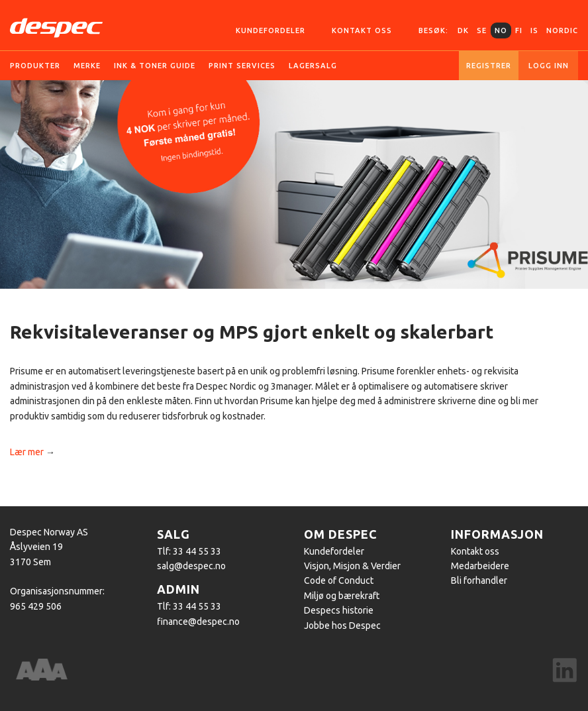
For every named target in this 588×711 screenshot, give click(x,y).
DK (463, 30)
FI (519, 30)
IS (534, 30)
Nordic (562, 30)
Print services (242, 66)
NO (501, 30)
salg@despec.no (191, 566)
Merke (87, 66)
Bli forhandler (479, 580)
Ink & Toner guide (155, 66)
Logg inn (549, 66)
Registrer (489, 66)
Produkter (35, 66)
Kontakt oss (362, 30)
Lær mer (27, 452)
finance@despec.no (198, 622)
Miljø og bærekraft (342, 596)
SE (482, 30)
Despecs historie (339, 610)
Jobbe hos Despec (342, 626)
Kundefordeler (270, 30)
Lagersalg (313, 66)
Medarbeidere (480, 566)
